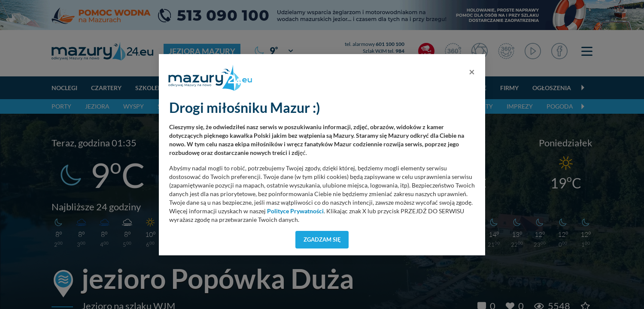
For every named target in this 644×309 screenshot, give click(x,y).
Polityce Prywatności (295, 211)
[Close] (472, 72)
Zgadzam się (322, 239)
